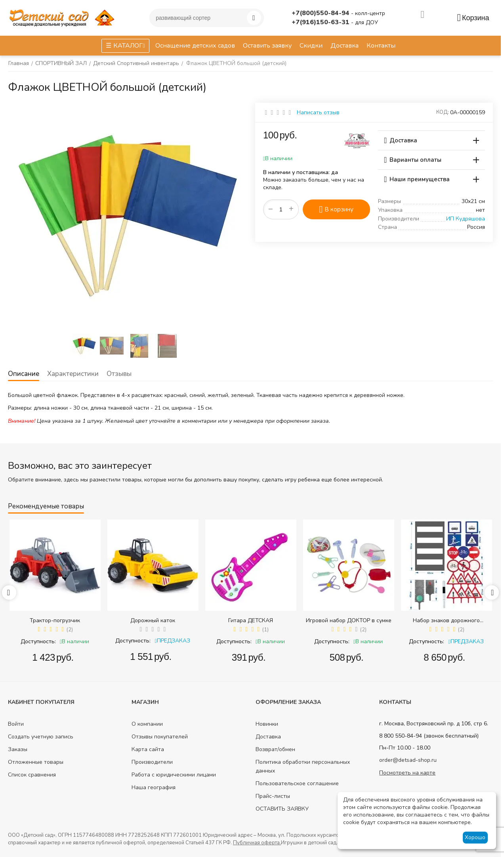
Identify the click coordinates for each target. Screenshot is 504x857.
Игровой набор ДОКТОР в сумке (349, 620)
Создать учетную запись (41, 737)
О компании (147, 724)
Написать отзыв (318, 112)
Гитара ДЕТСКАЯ (251, 620)
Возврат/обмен (275, 749)
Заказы (18, 749)
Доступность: (38, 641)
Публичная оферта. (257, 843)
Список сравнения (32, 775)
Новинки (267, 724)
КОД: (443, 112)
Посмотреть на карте (407, 773)
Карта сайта (148, 749)
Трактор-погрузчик (55, 620)
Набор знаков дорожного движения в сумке (446, 620)
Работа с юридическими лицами (174, 775)
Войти (16, 724)
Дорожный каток (153, 620)
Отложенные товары (36, 762)
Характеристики (72, 374)
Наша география (154, 787)
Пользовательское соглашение (297, 783)
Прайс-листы (273, 796)
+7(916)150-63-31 (321, 22)
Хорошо (475, 837)
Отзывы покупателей (160, 737)
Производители (152, 762)
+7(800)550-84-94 (321, 13)
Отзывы (118, 374)
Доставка (268, 737)
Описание (23, 374)
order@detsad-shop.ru (408, 760)
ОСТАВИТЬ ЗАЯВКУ (282, 809)
